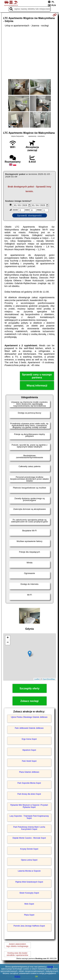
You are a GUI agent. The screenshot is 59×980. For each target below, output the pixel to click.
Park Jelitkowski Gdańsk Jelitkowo (29, 728)
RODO (17, 977)
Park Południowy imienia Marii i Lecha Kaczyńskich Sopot (29, 828)
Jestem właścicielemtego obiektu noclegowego (17, 945)
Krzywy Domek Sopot (29, 849)
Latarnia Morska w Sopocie (29, 871)
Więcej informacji (37, 386)
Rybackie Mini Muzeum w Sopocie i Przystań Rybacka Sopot (29, 806)
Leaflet (37, 680)
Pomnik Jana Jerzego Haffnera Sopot (29, 926)
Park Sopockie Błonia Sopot (29, 783)
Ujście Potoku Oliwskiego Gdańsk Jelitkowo (29, 717)
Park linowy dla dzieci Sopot (29, 794)
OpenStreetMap (49, 680)
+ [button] (8, 638)
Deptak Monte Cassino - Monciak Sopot (29, 838)
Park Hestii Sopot (29, 761)
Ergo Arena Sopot (29, 739)
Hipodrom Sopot (29, 750)
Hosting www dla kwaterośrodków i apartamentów (17, 954)
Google (50, 967)
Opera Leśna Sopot (29, 860)
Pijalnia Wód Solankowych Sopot (29, 882)
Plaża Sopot (29, 915)
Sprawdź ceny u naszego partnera (37, 377)
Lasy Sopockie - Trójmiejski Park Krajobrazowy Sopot (29, 817)
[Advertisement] (29, 53)
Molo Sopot (29, 904)
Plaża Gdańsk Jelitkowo (29, 772)
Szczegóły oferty (29, 689)
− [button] (8, 643)
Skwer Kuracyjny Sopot (29, 893)
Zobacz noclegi (30, 701)
